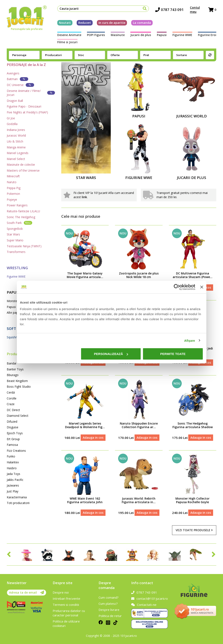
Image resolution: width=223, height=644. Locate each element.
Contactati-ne (144, 605)
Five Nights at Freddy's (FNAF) (27, 112)
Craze (11, 404)
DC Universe (20, 85)
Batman (17, 79)
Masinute (118, 35)
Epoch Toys (15, 433)
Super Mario (15, 240)
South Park (19, 223)
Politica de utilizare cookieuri (66, 623)
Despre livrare (109, 610)
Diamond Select (18, 416)
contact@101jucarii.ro (150, 598)
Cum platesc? (108, 604)
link (84, 197)
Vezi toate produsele (194, 530)
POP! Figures (96, 35)
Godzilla (12, 124)
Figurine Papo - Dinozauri (24, 106)
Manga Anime (16, 147)
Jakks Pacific (15, 480)
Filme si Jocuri (67, 42)
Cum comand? (109, 597)
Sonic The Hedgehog (21, 217)
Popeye (12, 200)
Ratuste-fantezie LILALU (23, 211)
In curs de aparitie (112, 23)
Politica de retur (110, 616)
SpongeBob (15, 229)
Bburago (13, 375)
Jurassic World (16, 135)
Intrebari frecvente (66, 598)
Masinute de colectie (21, 165)
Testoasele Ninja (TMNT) (24, 246)
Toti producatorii (18, 503)
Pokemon (13, 194)
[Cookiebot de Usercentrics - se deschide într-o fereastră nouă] (177, 287)
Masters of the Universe (23, 170)
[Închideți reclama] (202, 287)
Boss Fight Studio (19, 387)
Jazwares (13, 485)
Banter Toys (15, 369)
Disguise (13, 427)
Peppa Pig (14, 188)
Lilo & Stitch (15, 141)
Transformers (16, 252)
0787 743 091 (169, 10)
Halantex (13, 462)
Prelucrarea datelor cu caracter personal (69, 613)
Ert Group (13, 439)
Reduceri (85, 23)
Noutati (65, 23)
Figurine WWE (182, 35)
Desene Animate (69, 35)
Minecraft (13, 176)
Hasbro (12, 468)
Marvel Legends (18, 153)
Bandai (11, 363)
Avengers (13, 73)
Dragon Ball (15, 101)
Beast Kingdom (17, 381)
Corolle (12, 398)
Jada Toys (13, 474)
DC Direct (13, 410)
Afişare (190, 340)
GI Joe (11, 118)
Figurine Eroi (207, 35)
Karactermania (17, 497)
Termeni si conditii (66, 605)
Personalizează (111, 354)
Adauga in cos (93, 438)
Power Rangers (17, 205)
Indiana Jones (16, 130)
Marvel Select (16, 159)
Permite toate (173, 354)
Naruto (12, 182)
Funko (11, 456)
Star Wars (13, 234)
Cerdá (11, 392)
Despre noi (61, 592)
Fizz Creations (16, 451)
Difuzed (12, 421)
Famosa (12, 445)
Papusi (162, 35)
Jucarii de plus (141, 35)
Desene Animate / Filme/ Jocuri (31, 93)
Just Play (13, 491)
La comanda (142, 23)
